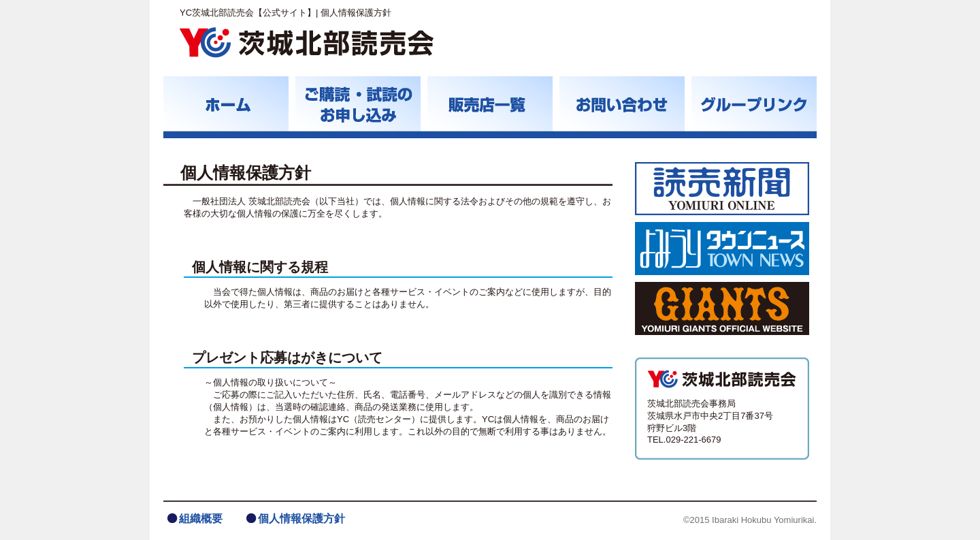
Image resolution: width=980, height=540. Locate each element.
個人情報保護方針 (301, 519)
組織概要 (201, 519)
